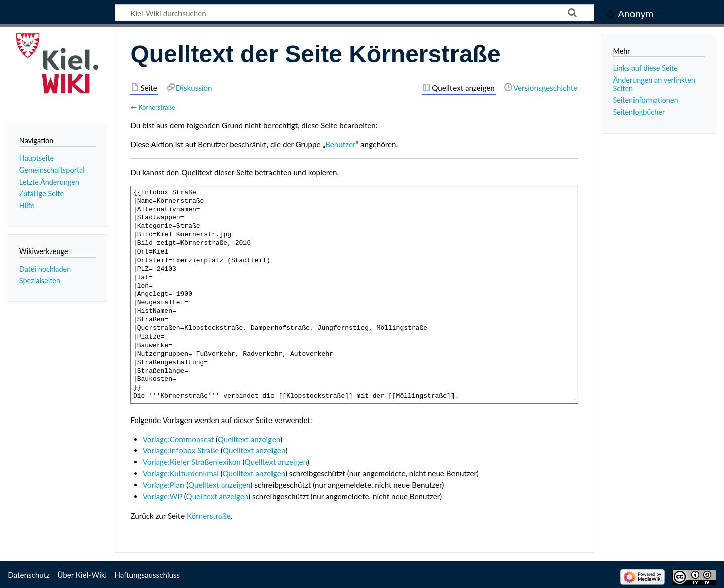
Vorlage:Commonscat (178, 439)
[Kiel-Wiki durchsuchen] (354, 13)
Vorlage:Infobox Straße (181, 450)
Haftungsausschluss (147, 575)
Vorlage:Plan (164, 485)
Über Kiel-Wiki (82, 575)
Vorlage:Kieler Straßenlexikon (192, 462)
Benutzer (340, 144)
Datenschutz (29, 575)
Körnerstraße (157, 107)
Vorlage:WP (162, 496)
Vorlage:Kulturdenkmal (181, 473)
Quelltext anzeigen (249, 439)
